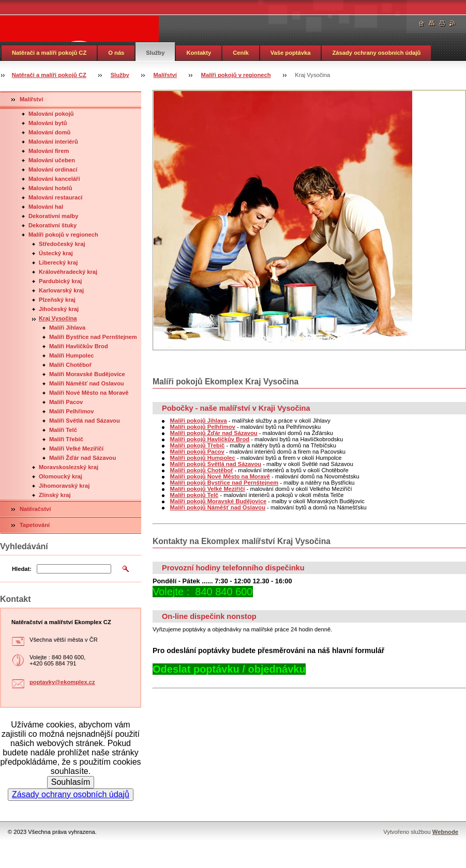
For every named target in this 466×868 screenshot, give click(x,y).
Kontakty (199, 53)
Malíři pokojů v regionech (236, 75)
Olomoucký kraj (61, 476)
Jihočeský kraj (59, 309)
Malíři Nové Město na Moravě (89, 393)
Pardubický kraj (60, 281)
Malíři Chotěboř (70, 365)
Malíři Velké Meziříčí (76, 448)
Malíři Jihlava (67, 328)
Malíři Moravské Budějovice (87, 374)
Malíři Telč (63, 430)
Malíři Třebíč (66, 439)
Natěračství (35, 509)
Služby (155, 53)
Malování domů (49, 132)
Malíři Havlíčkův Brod (79, 346)
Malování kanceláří (54, 179)
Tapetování (35, 525)
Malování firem (49, 151)
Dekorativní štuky (52, 225)
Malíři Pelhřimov (71, 411)
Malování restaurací (55, 197)
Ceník (240, 53)
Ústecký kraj (56, 253)
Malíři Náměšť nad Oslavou (87, 383)
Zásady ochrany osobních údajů (376, 53)
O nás (116, 53)
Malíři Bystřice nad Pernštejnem (93, 337)
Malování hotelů (50, 188)
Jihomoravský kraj (64, 486)
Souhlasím (71, 782)
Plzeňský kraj (57, 300)
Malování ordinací (53, 169)
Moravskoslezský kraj (69, 467)
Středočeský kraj (62, 244)
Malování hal (46, 207)
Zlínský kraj (55, 495)
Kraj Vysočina (58, 318)
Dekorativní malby (53, 216)
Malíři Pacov (66, 402)
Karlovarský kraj (61, 290)
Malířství (165, 75)
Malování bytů (48, 123)
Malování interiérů (53, 142)
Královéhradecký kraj (68, 272)
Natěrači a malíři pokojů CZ (49, 53)
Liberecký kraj (58, 262)
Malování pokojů (51, 114)
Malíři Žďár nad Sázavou (82, 458)
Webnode (445, 832)
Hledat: (22, 569)
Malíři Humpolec (71, 355)
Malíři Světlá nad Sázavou (85, 421)
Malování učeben (52, 160)
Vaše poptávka (291, 53)
